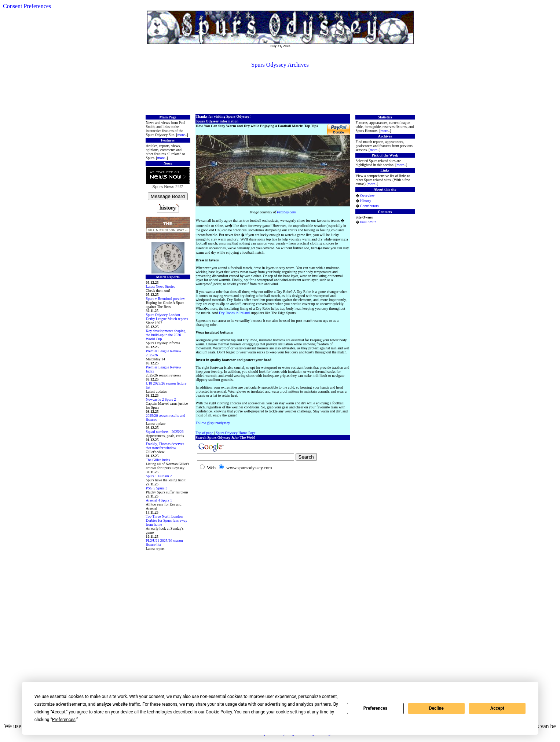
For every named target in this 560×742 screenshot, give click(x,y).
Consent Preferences (27, 6)
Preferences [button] (64, 720)
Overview (367, 196)
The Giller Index (158, 460)
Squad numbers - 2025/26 (165, 432)
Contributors (369, 206)
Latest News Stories (161, 286)
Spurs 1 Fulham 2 (159, 476)
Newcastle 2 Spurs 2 (161, 399)
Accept (497, 708)
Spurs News (163, 187)
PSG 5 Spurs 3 (157, 488)
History (366, 201)
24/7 (179, 187)
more (181, 135)
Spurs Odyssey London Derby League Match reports (167, 317)
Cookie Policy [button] (219, 712)
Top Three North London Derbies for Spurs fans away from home (167, 520)
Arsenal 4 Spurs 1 (159, 500)
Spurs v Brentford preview (165, 299)
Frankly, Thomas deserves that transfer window (165, 446)
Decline (436, 708)
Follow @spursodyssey (213, 423)
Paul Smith (368, 222)
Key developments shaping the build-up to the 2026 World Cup (166, 335)
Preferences (376, 708)
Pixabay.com (286, 212)
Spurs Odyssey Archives (280, 65)
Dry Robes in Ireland (234, 313)
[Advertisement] (280, 91)
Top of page (205, 433)
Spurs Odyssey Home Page (236, 433)
